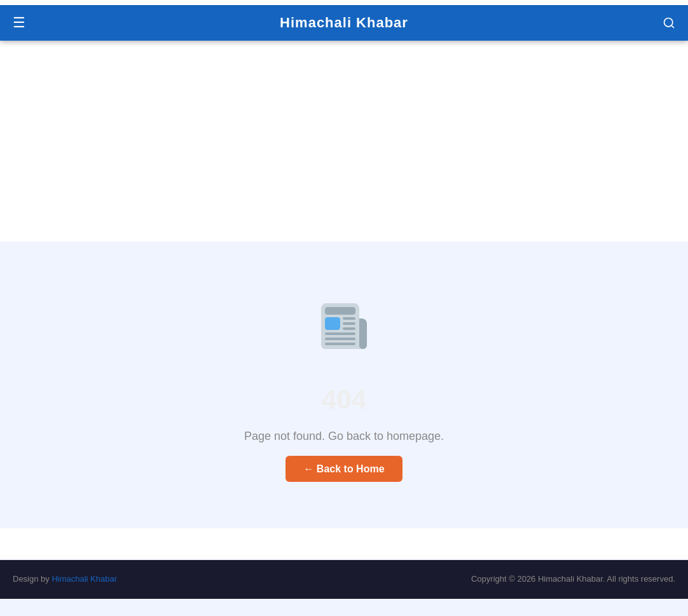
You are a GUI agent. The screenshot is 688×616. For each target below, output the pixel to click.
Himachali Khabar (344, 23)
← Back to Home (344, 469)
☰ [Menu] (19, 23)
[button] (669, 23)
